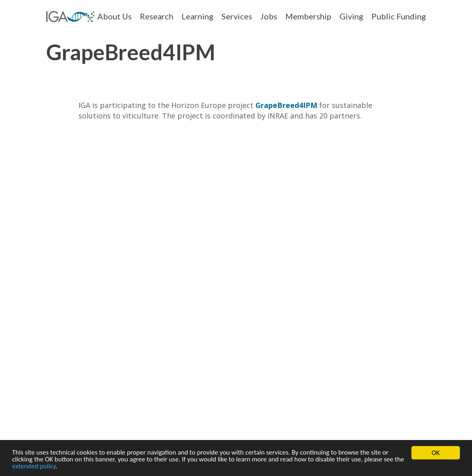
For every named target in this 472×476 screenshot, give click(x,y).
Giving (351, 16)
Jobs (269, 16)
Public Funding (399, 16)
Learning (197, 16)
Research (157, 16)
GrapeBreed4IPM (286, 105)
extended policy (34, 468)
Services (237, 16)
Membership (308, 16)
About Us (115, 16)
